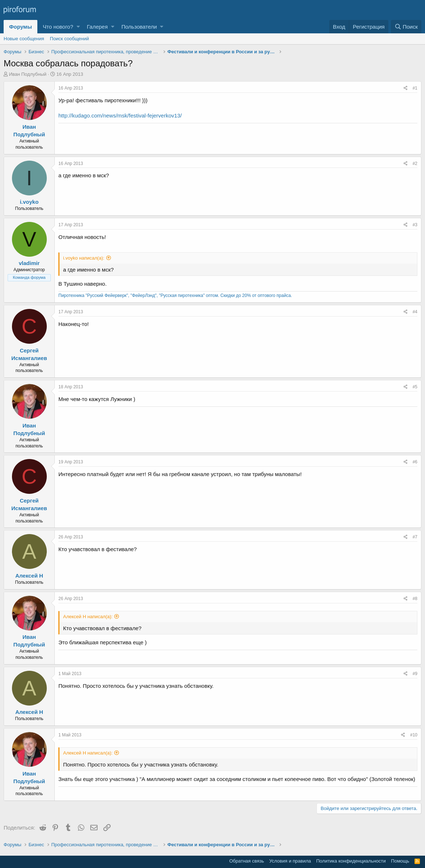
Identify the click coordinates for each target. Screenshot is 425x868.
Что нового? (58, 27)
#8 (415, 599)
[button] (78, 27)
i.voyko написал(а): (84, 258)
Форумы (20, 27)
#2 (415, 164)
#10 (414, 735)
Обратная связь (247, 861)
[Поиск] (406, 27)
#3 (415, 225)
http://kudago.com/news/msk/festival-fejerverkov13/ (120, 115)
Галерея (98, 27)
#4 (415, 312)
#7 (415, 537)
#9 (415, 674)
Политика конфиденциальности (351, 861)
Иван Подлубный (28, 74)
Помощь (400, 861)
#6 (415, 462)
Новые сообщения (24, 39)
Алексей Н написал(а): (88, 617)
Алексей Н (29, 576)
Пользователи (139, 27)
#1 (415, 88)
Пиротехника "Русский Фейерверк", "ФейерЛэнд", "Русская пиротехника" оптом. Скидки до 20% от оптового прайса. (175, 295)
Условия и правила (290, 861)
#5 (415, 387)
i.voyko (29, 202)
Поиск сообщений (70, 39)
